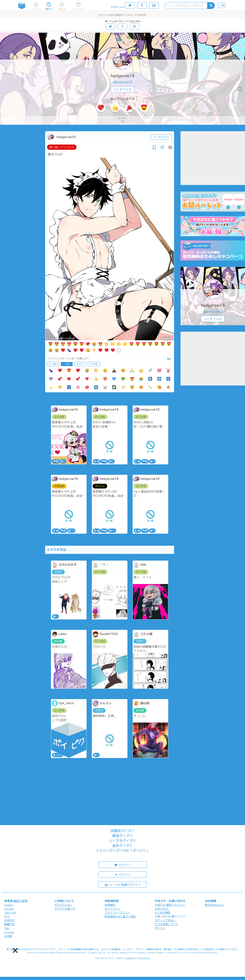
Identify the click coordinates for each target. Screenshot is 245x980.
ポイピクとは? (63, 905)
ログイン (122, 865)
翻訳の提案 (21, 901)
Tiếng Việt (10, 913)
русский (9, 932)
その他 (94, 364)
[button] (15, 950)
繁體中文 (9, 924)
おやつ (80, 364)
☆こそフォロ (122, 89)
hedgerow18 (123, 76)
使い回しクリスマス (62, 147)
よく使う (53, 364)
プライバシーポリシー (118, 913)
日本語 (8, 936)
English (9, 905)
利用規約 (110, 905)
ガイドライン (112, 909)
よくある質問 (162, 913)
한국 (7, 916)
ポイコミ (160, 928)
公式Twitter (162, 909)
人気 (67, 364)
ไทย (7, 928)
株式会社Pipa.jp (214, 905)
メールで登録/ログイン (123, 884)
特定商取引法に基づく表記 (120, 916)
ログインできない (165, 920)
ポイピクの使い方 (65, 909)
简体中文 (9, 920)
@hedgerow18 (123, 82)
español (9, 909)
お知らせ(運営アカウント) (170, 905)
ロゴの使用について (166, 924)
